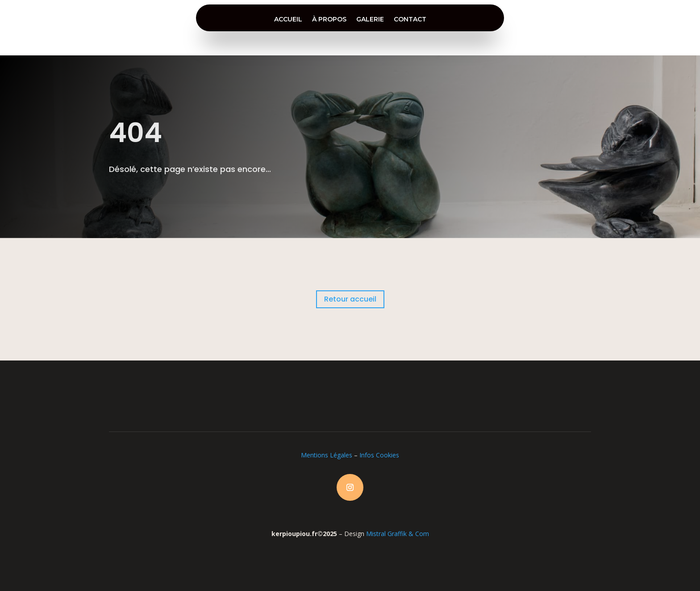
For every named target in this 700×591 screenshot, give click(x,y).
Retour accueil (350, 299)
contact (410, 19)
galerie (370, 19)
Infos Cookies (379, 455)
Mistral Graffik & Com (398, 534)
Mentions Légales (327, 455)
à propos (329, 19)
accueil (288, 19)
